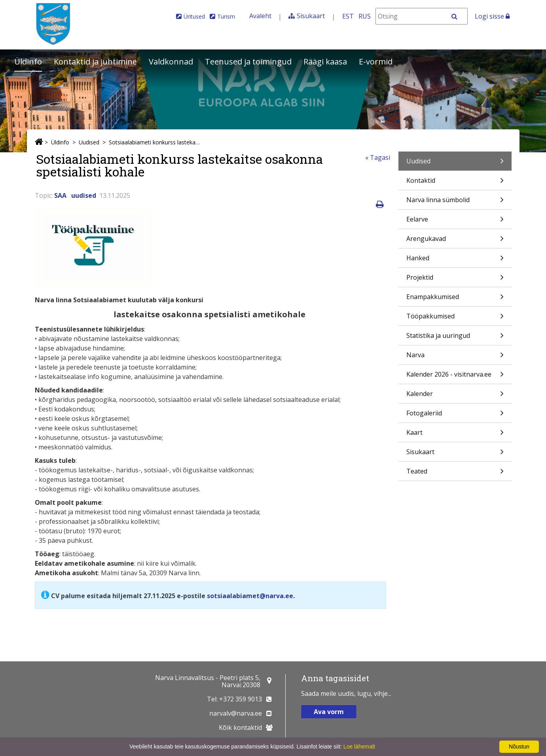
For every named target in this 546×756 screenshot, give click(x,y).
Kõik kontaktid (240, 728)
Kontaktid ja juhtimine (95, 62)
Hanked (455, 261)
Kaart (455, 435)
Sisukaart (311, 16)
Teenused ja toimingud (248, 62)
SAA (60, 195)
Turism (226, 16)
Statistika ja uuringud (455, 338)
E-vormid (376, 62)
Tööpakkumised (455, 319)
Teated (455, 474)
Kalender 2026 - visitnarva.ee (455, 377)
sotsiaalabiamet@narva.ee (250, 596)
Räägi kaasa (325, 62)
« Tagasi (378, 157)
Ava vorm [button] (329, 712)
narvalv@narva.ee (236, 713)
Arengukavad (455, 241)
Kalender (455, 396)
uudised (84, 195)
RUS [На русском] (365, 16)
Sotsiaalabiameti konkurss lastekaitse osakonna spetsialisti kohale (155, 142)
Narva (455, 357)
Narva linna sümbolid (455, 202)
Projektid (455, 280)
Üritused (194, 16)
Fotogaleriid (455, 416)
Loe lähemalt (359, 747)
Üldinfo (28, 62)
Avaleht (260, 16)
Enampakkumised (455, 299)
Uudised (89, 142)
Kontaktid (455, 183)
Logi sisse (492, 16)
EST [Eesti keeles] (348, 16)
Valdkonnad (171, 62)
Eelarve (455, 222)
